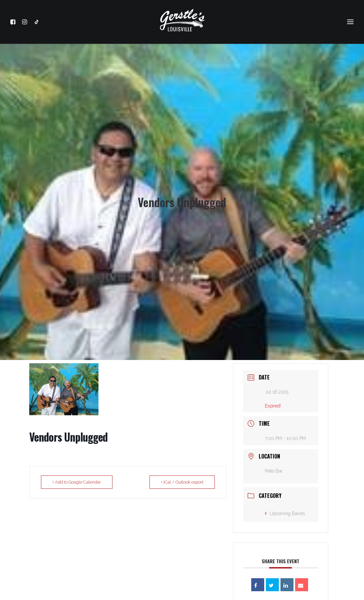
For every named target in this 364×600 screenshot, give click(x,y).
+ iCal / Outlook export (182, 479)
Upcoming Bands (285, 510)
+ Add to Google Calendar (77, 479)
